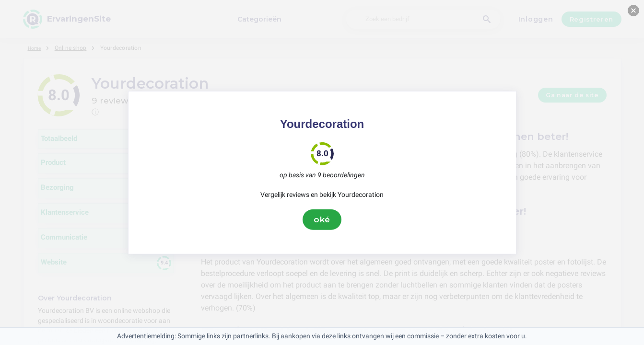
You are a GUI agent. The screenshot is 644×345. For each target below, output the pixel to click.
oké (322, 219)
